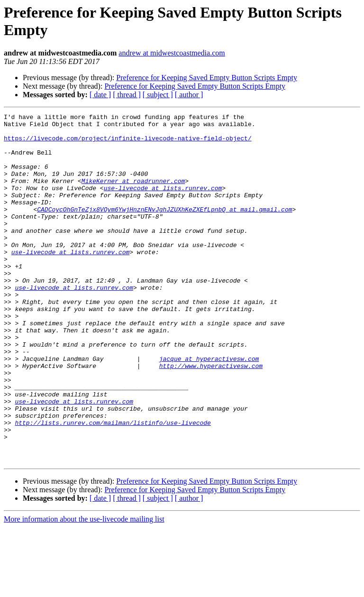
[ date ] (100, 95)
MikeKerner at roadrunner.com (133, 195)
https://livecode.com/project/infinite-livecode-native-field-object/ (128, 144)
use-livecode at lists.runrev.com (163, 203)
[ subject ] (158, 95)
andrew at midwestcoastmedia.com (172, 53)
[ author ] (189, 95)
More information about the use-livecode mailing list (84, 589)
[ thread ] (127, 95)
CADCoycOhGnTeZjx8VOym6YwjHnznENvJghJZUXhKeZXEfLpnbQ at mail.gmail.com (164, 229)
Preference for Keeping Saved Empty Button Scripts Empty (207, 78)
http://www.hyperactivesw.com (211, 417)
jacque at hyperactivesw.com (209, 408)
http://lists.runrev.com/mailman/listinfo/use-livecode (113, 485)
